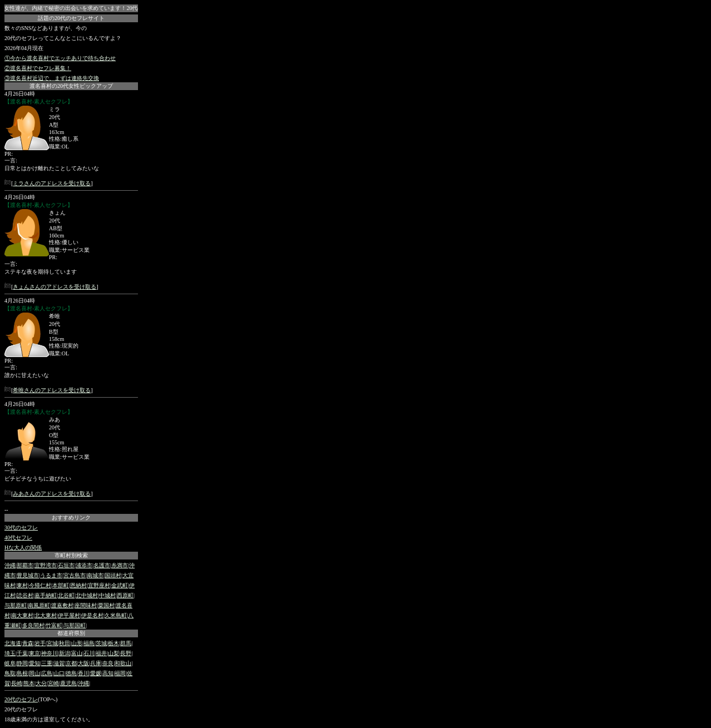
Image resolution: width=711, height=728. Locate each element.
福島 (89, 643)
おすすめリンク (71, 517)
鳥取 (10, 673)
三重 (47, 663)
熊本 (29, 683)
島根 (22, 673)
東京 (34, 653)
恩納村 (78, 585)
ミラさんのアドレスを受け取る (52, 183)
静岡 (22, 663)
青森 (28, 643)
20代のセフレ (21, 699)
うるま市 (51, 575)
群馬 (126, 643)
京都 (71, 663)
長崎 (17, 683)
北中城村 (87, 595)
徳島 (71, 673)
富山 (77, 653)
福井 (101, 653)
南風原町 (39, 605)
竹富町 (54, 625)
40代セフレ (18, 538)
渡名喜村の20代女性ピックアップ (71, 86)
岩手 (40, 643)
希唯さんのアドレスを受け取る (52, 390)
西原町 (125, 595)
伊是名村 (92, 615)
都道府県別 (71, 633)
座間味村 (86, 605)
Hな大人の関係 (23, 548)
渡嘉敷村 (62, 605)
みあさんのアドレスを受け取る (52, 494)
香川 (83, 673)
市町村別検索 (71, 555)
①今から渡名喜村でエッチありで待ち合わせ (60, 58)
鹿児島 (68, 683)
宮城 (52, 643)
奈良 (108, 663)
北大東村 (46, 615)
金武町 (120, 585)
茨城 (101, 643)
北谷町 (66, 595)
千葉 (22, 653)
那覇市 (25, 565)
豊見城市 (28, 575)
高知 (108, 673)
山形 (77, 643)
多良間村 (33, 625)
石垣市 (66, 565)
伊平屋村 (69, 615)
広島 (47, 673)
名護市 (102, 565)
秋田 (65, 643)
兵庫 (96, 663)
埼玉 (10, 653)
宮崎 (53, 683)
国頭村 (113, 575)
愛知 (34, 663)
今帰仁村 (40, 585)
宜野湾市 (46, 565)
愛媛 (96, 673)
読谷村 (25, 595)
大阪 (83, 663)
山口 (59, 673)
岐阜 (10, 663)
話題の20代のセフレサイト (71, 18)
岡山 (34, 673)
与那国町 (75, 625)
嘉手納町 (46, 595)
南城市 (95, 575)
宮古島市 (75, 575)
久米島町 (116, 615)
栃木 (113, 643)
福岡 (120, 673)
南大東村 (22, 615)
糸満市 (120, 565)
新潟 (65, 653)
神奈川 (50, 653)
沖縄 (10, 565)
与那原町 (16, 605)
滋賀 (59, 663)
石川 (89, 653)
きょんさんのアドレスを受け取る (55, 287)
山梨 (113, 653)
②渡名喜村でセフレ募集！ (38, 68)
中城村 (107, 595)
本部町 (61, 585)
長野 (126, 653)
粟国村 (106, 605)
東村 (22, 585)
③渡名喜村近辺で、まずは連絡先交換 (52, 78)
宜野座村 (99, 585)
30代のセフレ (21, 528)
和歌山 (123, 663)
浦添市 (84, 565)
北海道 (13, 643)
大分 (41, 683)
